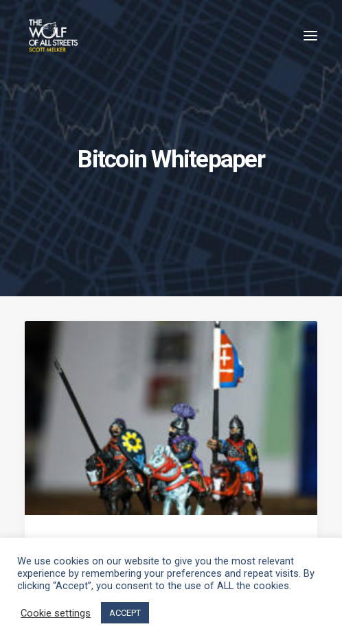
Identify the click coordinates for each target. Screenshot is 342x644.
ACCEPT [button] (125, 613)
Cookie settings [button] (56, 613)
